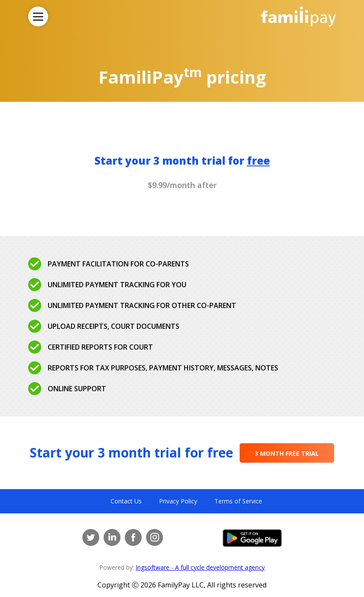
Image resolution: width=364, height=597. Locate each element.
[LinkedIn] (112, 537)
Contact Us (126, 501)
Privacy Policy (178, 501)
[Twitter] (91, 537)
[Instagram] (154, 537)
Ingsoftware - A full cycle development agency (200, 567)
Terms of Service (238, 501)
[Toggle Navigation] (38, 16)
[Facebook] (133, 537)
